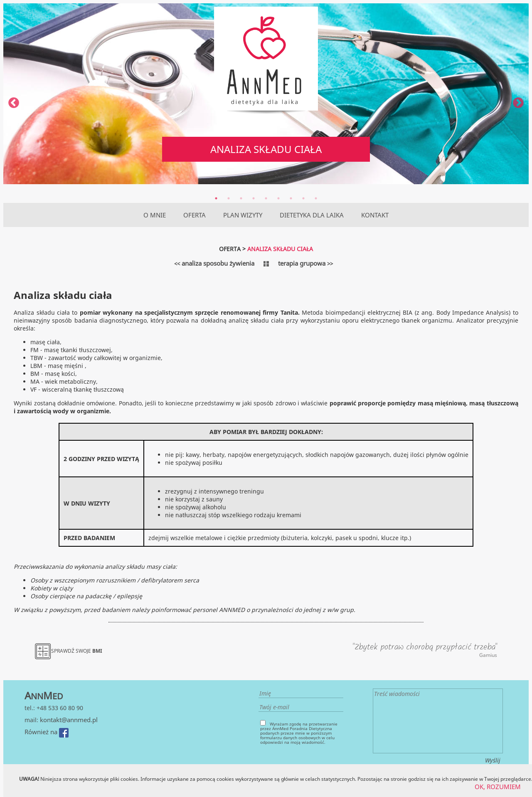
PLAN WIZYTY (243, 215)
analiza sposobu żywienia (214, 263)
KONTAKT (375, 215)
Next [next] (518, 103)
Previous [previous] (14, 103)
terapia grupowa (305, 263)
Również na (47, 732)
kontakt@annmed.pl (69, 720)
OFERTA (195, 215)
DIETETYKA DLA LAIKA (312, 215)
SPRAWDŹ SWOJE (69, 651)
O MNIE (155, 215)
